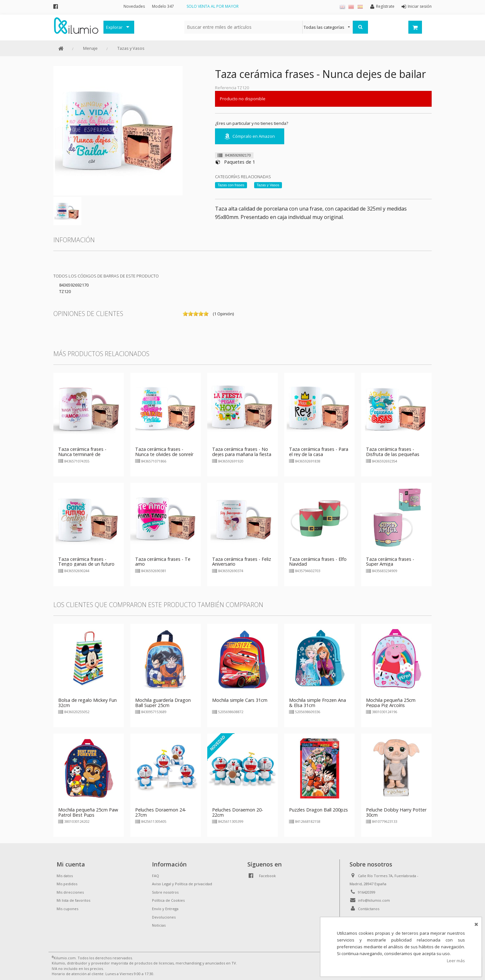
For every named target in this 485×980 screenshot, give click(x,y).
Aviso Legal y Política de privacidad (182, 884)
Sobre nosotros (165, 892)
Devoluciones (164, 917)
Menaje (90, 48)
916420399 (367, 892)
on (185, 314)
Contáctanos (369, 909)
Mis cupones (67, 909)
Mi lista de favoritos (73, 900)
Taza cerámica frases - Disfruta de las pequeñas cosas (393, 454)
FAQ (156, 876)
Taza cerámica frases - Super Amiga (390, 562)
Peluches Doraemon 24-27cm (161, 812)
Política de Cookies (168, 900)
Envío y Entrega (165, 909)
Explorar (114, 27)
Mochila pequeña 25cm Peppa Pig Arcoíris (391, 703)
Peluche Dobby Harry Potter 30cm (396, 812)
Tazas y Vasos (131, 48)
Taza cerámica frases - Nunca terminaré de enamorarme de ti (82, 454)
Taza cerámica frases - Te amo (163, 562)
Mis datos (65, 876)
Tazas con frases (231, 185)
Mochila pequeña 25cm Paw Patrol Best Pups (88, 812)
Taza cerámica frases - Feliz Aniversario (242, 562)
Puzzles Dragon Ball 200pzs (318, 810)
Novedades (134, 6)
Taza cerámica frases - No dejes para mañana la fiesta (242, 452)
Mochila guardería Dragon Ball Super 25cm (163, 703)
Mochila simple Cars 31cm (240, 700)
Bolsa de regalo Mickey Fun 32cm (87, 703)
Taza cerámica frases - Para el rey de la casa (319, 452)
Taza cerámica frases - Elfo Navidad (318, 562)
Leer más (456, 961)
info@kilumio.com (374, 900)
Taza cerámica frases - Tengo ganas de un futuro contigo (86, 564)
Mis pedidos (67, 884)
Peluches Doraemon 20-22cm (238, 812)
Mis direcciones (70, 892)
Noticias (159, 925)
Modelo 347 (163, 6)
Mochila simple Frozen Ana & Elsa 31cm (318, 703)
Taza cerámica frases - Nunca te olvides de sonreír (164, 452)
